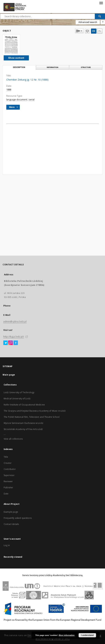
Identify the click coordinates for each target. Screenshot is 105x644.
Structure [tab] (86, 67)
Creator (8, 463)
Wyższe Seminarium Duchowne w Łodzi (23, 423)
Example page (11, 512)
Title (6, 457)
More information (67, 635)
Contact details (11, 524)
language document (17, 100)
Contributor (10, 469)
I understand (87, 635)
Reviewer (8, 481)
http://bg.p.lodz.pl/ (14, 337)
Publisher (8, 488)
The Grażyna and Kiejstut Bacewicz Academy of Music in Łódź (35, 411)
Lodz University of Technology (19, 392)
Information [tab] (52, 67)
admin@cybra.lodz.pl (15, 321)
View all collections (13, 439)
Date (6, 494)
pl (100, 31)
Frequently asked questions (18, 518)
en (94, 31)
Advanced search (88, 22)
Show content (16, 58)
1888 (9, 90)
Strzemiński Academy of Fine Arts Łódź (23, 429)
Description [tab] (19, 67)
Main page (9, 375)
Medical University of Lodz (17, 399)
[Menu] (101, 3)
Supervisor (9, 475)
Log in (7, 545)
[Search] (100, 16)
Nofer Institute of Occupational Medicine (24, 405)
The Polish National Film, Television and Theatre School (32, 417)
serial (32, 100)
